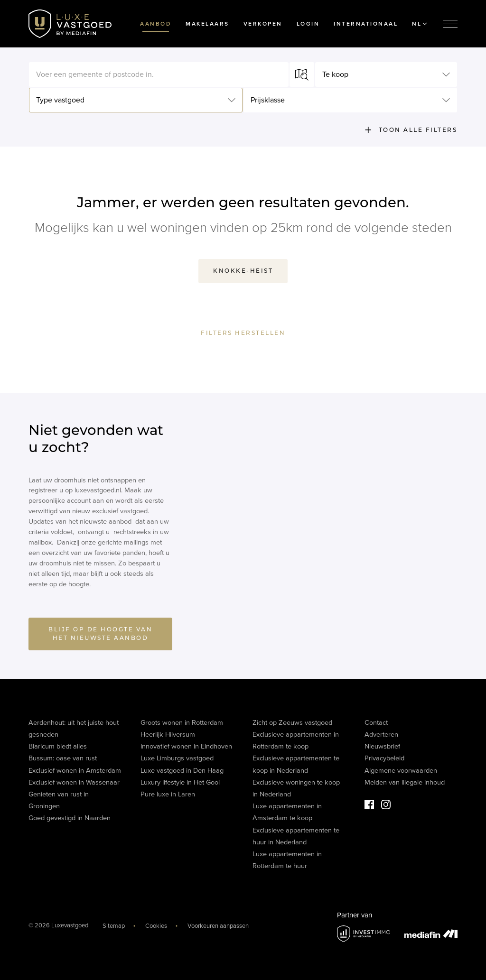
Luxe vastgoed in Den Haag (182, 771)
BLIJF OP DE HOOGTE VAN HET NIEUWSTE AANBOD (100, 636)
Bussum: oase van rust (63, 758)
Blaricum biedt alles (58, 746)
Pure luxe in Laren (168, 794)
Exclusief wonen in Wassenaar (74, 782)
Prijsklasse (268, 100)
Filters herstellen (243, 333)
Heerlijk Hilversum (168, 735)
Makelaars (207, 24)
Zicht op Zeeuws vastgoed (292, 723)
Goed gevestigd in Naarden (70, 818)
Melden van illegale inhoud (405, 782)
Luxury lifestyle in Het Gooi (180, 782)
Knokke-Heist (243, 271)
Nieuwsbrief (382, 746)
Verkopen (263, 24)
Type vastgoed (60, 100)
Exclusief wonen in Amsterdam (75, 771)
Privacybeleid (384, 758)
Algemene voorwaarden (401, 771)
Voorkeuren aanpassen (218, 926)
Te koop (335, 74)
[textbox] (159, 74)
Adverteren (381, 735)
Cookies (156, 926)
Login (308, 24)
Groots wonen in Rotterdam (182, 723)
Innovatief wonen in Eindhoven (186, 746)
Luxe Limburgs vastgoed (177, 758)
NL (419, 24)
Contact (376, 723)
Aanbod (156, 24)
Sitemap (114, 926)
